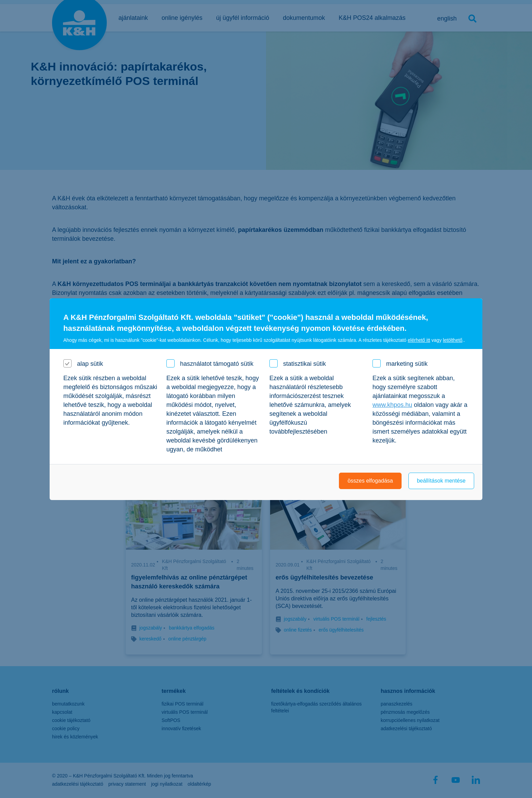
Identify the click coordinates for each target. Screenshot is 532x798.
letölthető (453, 340)
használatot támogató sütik (217, 364)
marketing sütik (407, 364)
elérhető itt (419, 340)
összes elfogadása (370, 481)
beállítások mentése (441, 481)
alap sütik (90, 364)
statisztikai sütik (305, 364)
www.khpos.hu (392, 405)
